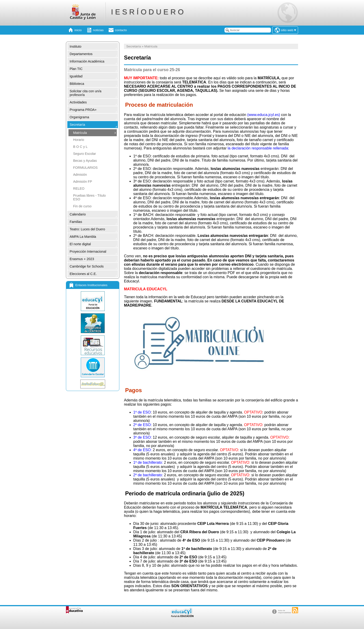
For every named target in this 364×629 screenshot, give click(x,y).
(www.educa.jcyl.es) (264, 115)
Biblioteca (77, 84)
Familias (76, 222)
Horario (79, 140)
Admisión (80, 175)
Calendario (78, 214)
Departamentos (81, 54)
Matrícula (80, 133)
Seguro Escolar (84, 154)
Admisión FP (83, 182)
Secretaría (77, 125)
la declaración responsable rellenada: (258, 148)
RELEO (79, 189)
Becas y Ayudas (85, 161)
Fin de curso (82, 206)
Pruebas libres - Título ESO (89, 197)
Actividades (78, 102)
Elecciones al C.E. (83, 274)
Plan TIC (76, 69)
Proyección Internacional (88, 252)
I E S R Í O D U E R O (147, 12)
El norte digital (80, 244)
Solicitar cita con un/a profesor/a (86, 93)
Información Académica (87, 61)
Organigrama (79, 117)
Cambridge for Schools (87, 266)
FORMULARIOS (85, 168)
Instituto (75, 46)
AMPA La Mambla (83, 237)
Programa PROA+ (83, 110)
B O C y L (80, 147)
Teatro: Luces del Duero (87, 229)
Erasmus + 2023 (82, 259)
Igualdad (76, 76)
